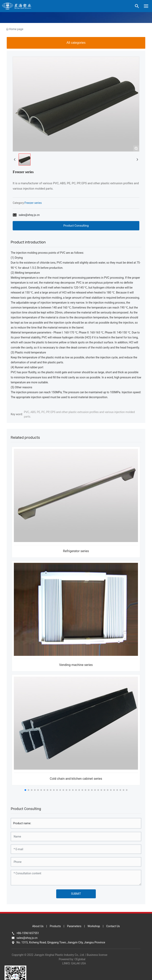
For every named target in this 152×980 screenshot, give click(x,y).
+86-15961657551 (28, 933)
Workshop (94, 926)
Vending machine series (76, 665)
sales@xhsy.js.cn (29, 215)
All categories (76, 43)
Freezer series (33, 203)
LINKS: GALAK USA (74, 963)
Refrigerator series (76, 551)
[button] (25, 790)
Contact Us (113, 926)
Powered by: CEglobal (72, 959)
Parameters (74, 926)
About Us (38, 926)
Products (55, 926)
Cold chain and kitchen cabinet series (76, 779)
